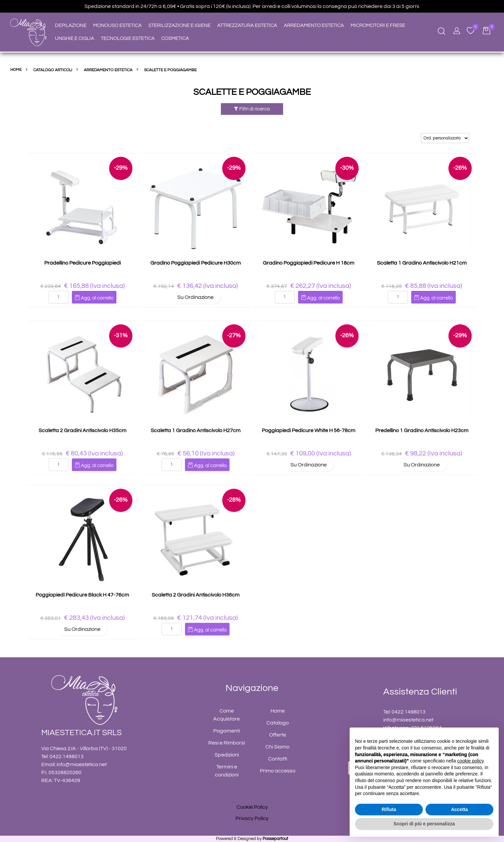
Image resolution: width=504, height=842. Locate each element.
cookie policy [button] (470, 761)
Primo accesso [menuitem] (278, 771)
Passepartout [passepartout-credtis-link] (275, 839)
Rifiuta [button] (389, 809)
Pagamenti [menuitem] (227, 731)
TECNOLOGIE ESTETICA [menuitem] (128, 38)
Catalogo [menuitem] (278, 723)
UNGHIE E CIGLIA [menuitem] (75, 38)
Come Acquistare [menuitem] (227, 715)
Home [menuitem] (278, 711)
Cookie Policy (252, 807)
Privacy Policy (252, 818)
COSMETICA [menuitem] (175, 38)
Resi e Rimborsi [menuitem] (227, 743)
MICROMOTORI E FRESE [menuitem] (378, 25)
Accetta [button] (460, 809)
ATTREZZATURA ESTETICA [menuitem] (247, 25)
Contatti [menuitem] (278, 759)
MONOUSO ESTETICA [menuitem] (117, 25)
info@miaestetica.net (82, 764)
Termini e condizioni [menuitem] (227, 771)
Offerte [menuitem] (278, 735)
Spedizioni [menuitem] (227, 755)
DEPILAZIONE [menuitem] (71, 25)
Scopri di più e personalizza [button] (424, 824)
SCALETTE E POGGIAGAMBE (252, 92)
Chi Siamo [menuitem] (277, 747)
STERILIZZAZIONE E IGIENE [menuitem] (179, 25)
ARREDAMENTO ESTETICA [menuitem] (314, 25)
